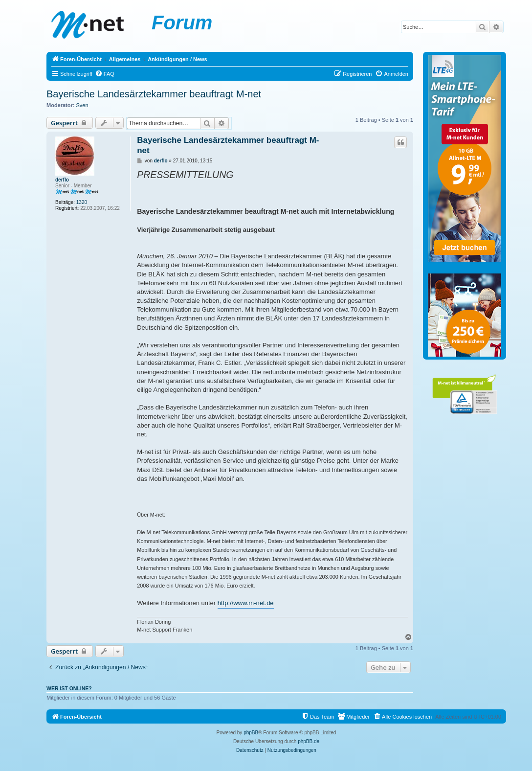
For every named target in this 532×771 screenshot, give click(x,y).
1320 (82, 202)
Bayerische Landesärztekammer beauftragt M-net (154, 94)
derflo (62, 180)
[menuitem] (105, 74)
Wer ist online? (69, 688)
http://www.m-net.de (246, 603)
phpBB (251, 733)
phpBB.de (309, 741)
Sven (82, 105)
